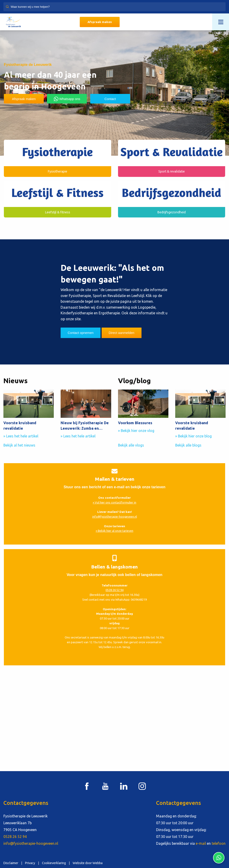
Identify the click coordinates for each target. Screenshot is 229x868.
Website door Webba (88, 863)
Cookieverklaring (54, 863)
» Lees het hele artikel (21, 436)
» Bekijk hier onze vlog (136, 431)
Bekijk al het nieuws (19, 445)
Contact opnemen (81, 333)
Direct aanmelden (122, 333)
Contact (110, 99)
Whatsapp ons (67, 99)
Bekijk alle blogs (188, 445)
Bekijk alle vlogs (131, 445)
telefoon (219, 843)
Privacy (30, 863)
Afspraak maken (100, 22)
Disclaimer (11, 863)
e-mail (201, 843)
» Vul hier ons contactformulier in (114, 502)
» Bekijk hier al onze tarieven (114, 531)
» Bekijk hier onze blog (193, 436)
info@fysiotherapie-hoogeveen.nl (115, 517)
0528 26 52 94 (114, 590)
